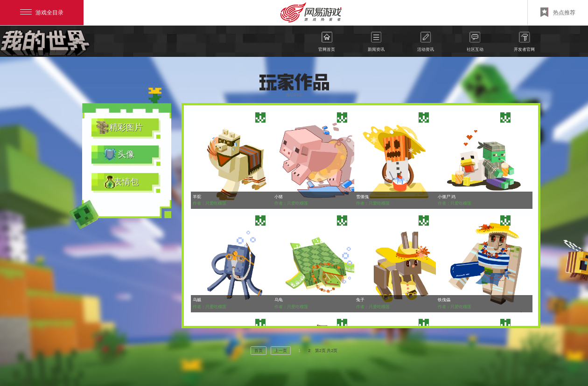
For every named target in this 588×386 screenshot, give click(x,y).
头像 (126, 154)
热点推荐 (558, 12)
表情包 (126, 182)
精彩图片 (126, 127)
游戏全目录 (42, 13)
